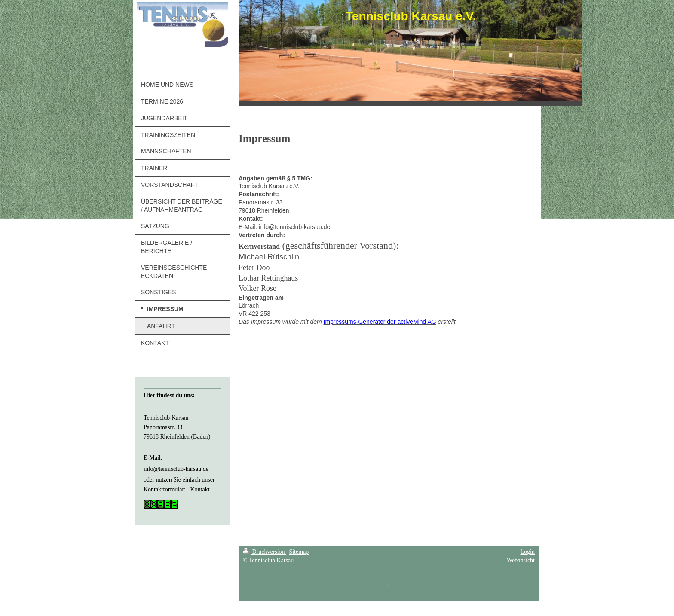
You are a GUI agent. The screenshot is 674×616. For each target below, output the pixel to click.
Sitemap (299, 552)
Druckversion (265, 552)
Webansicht (521, 560)
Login (528, 552)
